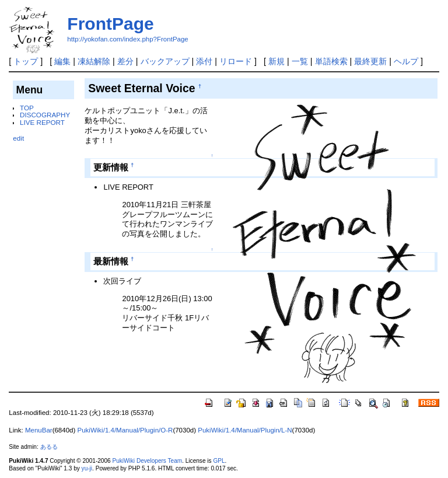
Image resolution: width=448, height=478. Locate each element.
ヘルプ (406, 61)
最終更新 (370, 61)
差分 (125, 61)
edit (18, 138)
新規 (276, 61)
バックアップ (165, 61)
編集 (62, 61)
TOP (27, 108)
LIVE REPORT (42, 122)
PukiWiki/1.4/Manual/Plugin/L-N (245, 430)
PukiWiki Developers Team (147, 461)
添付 (204, 61)
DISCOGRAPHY (45, 115)
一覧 (300, 61)
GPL (219, 461)
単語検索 (331, 61)
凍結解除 (94, 61)
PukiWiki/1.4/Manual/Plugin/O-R (125, 430)
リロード (236, 61)
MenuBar (39, 430)
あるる (49, 447)
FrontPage (110, 24)
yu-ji (87, 468)
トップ (26, 61)
